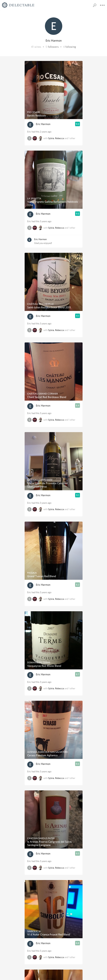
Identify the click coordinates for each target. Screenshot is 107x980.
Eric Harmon (43, 124)
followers (53, 47)
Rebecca (59, 138)
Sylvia (51, 138)
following (71, 47)
